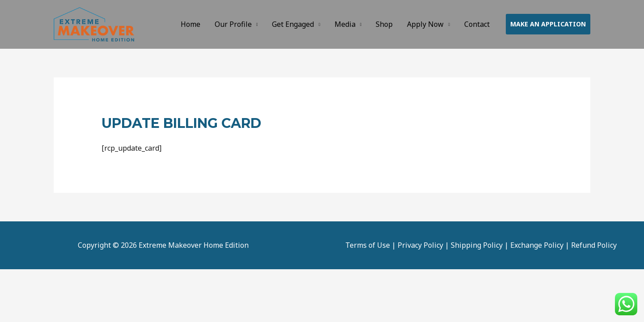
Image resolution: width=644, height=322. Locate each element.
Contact (477, 24)
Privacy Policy (420, 245)
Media (345, 24)
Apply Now (425, 24)
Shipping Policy (477, 245)
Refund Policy (594, 245)
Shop (384, 24)
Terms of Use (368, 245)
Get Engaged (293, 24)
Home (191, 24)
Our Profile (233, 24)
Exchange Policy (537, 245)
